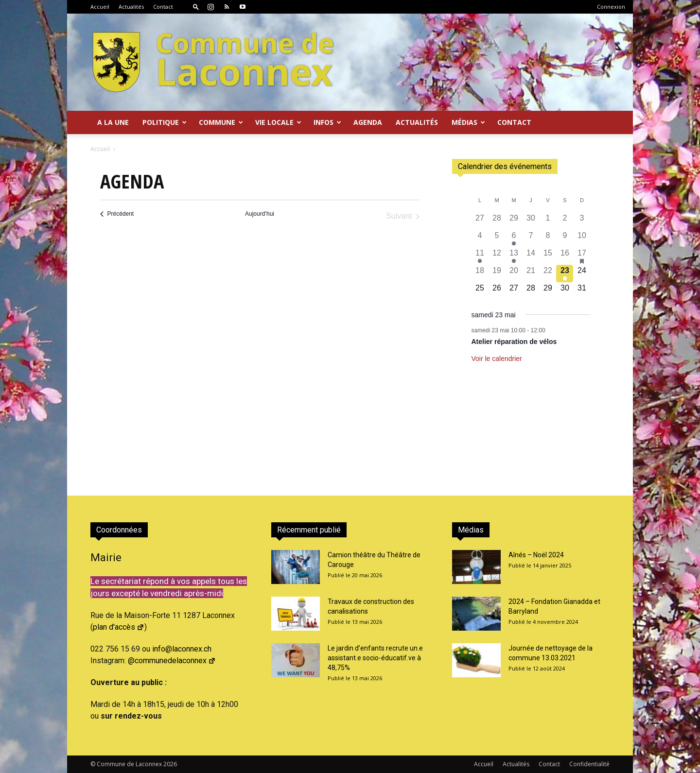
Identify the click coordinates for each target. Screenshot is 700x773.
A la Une (113, 122)
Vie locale (278, 122)
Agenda (368, 122)
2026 (170, 764)
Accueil (100, 7)
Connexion (611, 7)
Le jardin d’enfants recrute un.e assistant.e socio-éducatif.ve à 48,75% (375, 658)
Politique (165, 122)
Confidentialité (589, 764)
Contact (163, 7)
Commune (221, 122)
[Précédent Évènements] (117, 214)
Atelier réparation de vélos (514, 342)
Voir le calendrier (497, 359)
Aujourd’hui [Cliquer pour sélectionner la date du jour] (260, 214)
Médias (468, 122)
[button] (196, 7)
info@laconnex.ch (182, 649)
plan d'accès (119, 627)
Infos (327, 122)
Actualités (131, 7)
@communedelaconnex (172, 661)
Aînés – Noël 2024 (536, 555)
